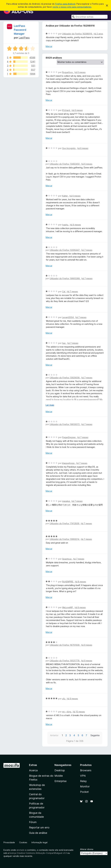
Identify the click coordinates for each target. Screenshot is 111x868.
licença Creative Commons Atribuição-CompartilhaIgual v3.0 (38, 853)
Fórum (33, 822)
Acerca (33, 770)
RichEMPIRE (68, 582)
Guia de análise (38, 833)
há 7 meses (87, 250)
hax (64, 343)
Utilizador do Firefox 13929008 (65, 378)
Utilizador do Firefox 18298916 (77, 34)
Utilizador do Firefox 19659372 (65, 424)
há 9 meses (87, 645)
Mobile (59, 776)
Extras (33, 765)
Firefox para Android (65, 4)
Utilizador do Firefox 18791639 (65, 645)
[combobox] (89, 17)
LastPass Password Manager (20, 30)
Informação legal (39, 842)
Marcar (49, 46)
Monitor (85, 786)
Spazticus (67, 559)
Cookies (23, 842)
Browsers (86, 770)
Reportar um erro (39, 827)
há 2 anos (98, 34)
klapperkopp (69, 463)
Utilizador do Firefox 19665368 (65, 278)
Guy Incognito (69, 148)
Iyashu (65, 225)
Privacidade (9, 842)
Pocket (84, 792)
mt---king (67, 712)
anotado (21, 850)
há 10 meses (79, 712)
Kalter (65, 196)
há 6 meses (80, 72)
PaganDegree (69, 437)
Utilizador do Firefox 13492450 (65, 164)
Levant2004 (68, 317)
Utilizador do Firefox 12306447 (65, 250)
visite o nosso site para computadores (72, 7)
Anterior (54, 735)
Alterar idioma (87, 849)
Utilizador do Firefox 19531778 (65, 661)
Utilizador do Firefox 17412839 (65, 523)
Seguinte (95, 735)
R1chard (66, 110)
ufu (64, 699)
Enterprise (60, 781)
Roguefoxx (68, 72)
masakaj (66, 501)
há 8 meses (81, 582)
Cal (64, 291)
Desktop (60, 770)
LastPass (24, 38)
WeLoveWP (68, 607)
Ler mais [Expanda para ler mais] (50, 405)
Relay (83, 781)
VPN (83, 776)
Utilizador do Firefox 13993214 (65, 539)
